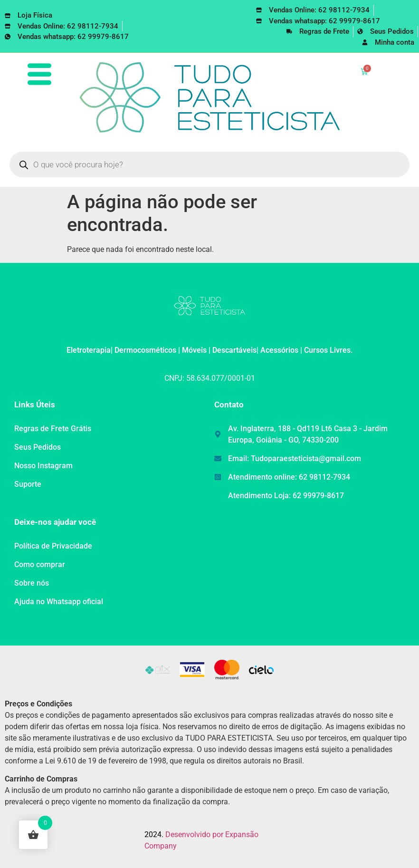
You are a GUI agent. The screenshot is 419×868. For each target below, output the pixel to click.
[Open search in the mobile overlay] (209, 164)
